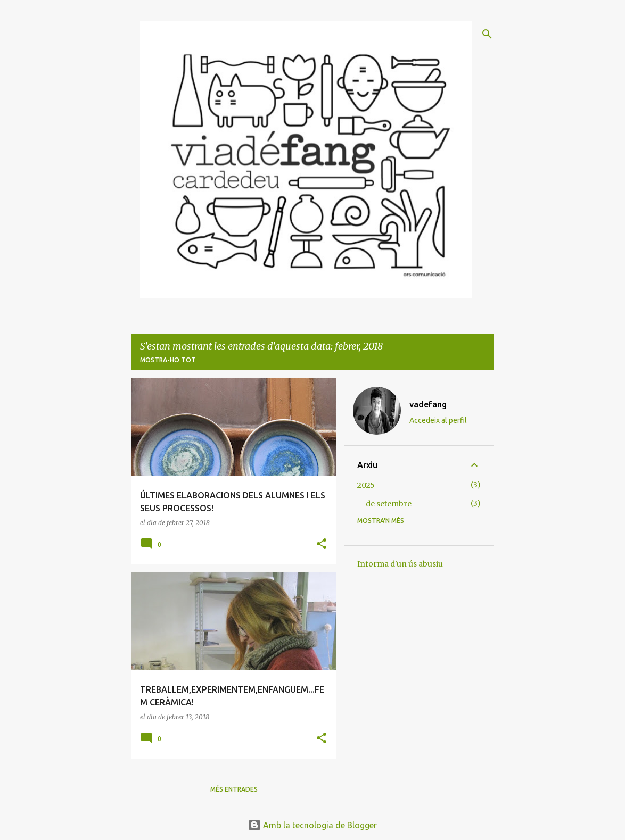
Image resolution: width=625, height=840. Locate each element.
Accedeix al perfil (438, 420)
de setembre (389, 504)
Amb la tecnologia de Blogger (312, 825)
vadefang (428, 404)
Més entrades (234, 789)
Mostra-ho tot (168, 360)
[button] (322, 544)
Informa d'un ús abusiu (400, 564)
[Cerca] (487, 34)
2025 (366, 485)
